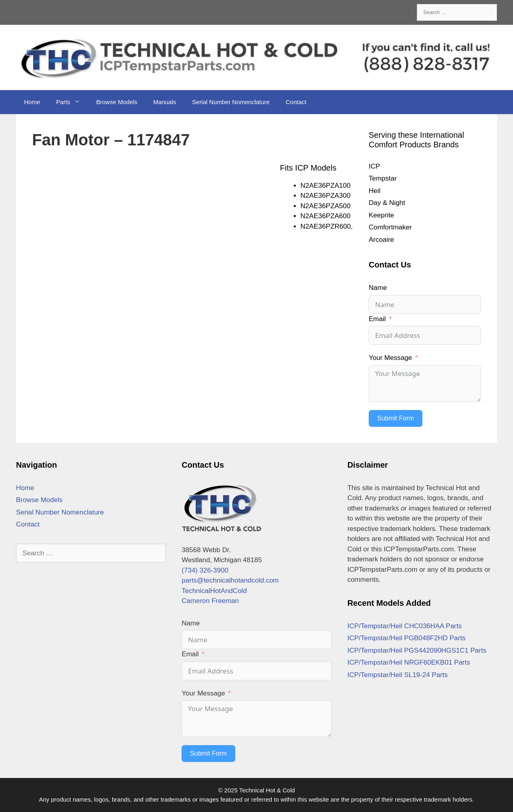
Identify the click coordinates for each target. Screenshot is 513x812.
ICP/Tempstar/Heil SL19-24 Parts (398, 675)
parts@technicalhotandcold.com (230, 580)
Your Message (390, 358)
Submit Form (396, 418)
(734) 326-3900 (205, 570)
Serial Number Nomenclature (231, 102)
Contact (296, 102)
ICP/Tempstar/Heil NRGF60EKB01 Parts (409, 662)
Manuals (165, 102)
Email (377, 319)
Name (378, 288)
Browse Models (117, 102)
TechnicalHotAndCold (214, 591)
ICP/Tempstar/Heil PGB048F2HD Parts (407, 638)
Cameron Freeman (210, 601)
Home (32, 102)
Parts (72, 102)
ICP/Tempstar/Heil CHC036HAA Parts (405, 626)
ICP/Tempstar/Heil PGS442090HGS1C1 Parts (417, 650)
